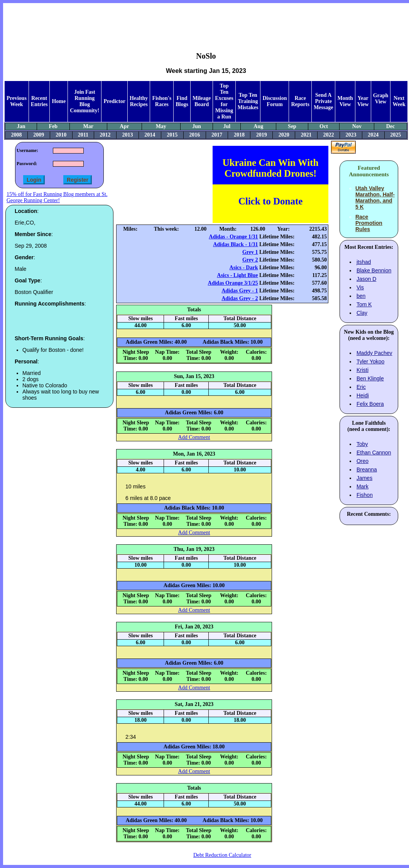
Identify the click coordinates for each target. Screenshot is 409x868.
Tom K (364, 304)
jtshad (364, 262)
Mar (88, 126)
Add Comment (194, 437)
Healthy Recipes (139, 101)
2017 (217, 135)
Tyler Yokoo (370, 361)
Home (59, 101)
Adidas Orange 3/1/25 (233, 283)
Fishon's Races (162, 101)
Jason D (366, 279)
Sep (292, 126)
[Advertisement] (206, 22)
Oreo (363, 461)
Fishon (365, 495)
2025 (395, 135)
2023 (351, 135)
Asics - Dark (244, 268)
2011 (83, 135)
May (161, 126)
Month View (345, 101)
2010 (61, 135)
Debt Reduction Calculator (222, 855)
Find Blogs (182, 101)
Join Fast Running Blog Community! (85, 101)
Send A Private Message (324, 101)
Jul (227, 126)
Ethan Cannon (374, 453)
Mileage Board (202, 101)
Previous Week (17, 101)
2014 (150, 135)
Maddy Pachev (374, 353)
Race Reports (300, 101)
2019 (262, 135)
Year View (363, 101)
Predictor (114, 101)
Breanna (367, 469)
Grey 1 (250, 252)
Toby (362, 444)
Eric (361, 387)
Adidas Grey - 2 (240, 298)
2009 (39, 135)
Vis (360, 287)
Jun (197, 126)
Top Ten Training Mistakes (248, 101)
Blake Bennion (374, 270)
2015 (172, 135)
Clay (362, 313)
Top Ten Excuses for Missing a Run (224, 101)
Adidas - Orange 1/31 (233, 237)
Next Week (399, 101)
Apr (124, 126)
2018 (239, 135)
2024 (373, 135)
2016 (194, 135)
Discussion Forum (275, 101)
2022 (328, 135)
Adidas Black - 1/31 (235, 244)
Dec (391, 126)
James (364, 478)
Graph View (381, 99)
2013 (127, 135)
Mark (363, 486)
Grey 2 (250, 260)
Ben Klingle (370, 378)
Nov (357, 126)
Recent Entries (39, 101)
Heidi (363, 395)
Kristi (363, 370)
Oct (324, 126)
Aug (258, 126)
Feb (53, 126)
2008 (16, 135)
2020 (284, 135)
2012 (105, 135)
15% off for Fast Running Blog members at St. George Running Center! (57, 197)
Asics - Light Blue (237, 275)
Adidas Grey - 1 (240, 291)
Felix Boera (370, 404)
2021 (306, 135)
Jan (21, 126)
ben (361, 296)
